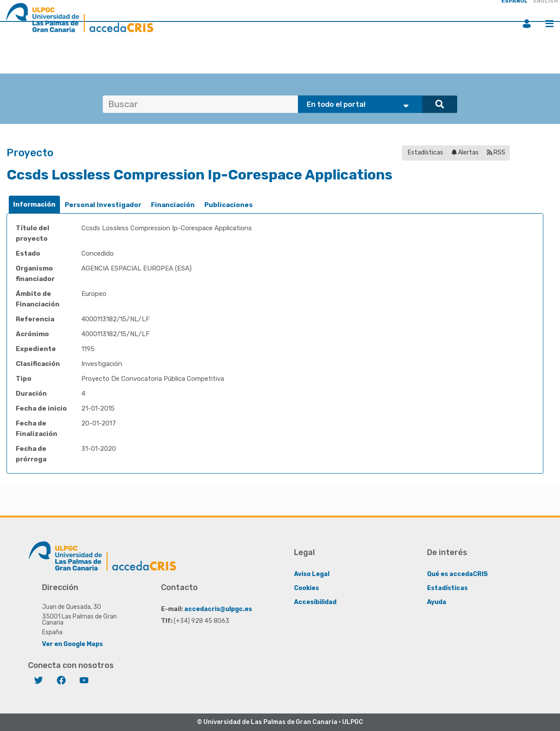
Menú (549, 24)
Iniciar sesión (527, 24)
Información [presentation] (34, 204)
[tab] (34, 205)
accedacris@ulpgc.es (218, 609)
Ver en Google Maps (72, 644)
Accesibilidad (315, 602)
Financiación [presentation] (173, 205)
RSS (496, 153)
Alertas (465, 153)
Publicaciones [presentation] (229, 205)
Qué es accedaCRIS (457, 574)
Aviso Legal (312, 574)
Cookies (306, 588)
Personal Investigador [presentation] (103, 205)
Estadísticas (425, 153)
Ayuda (437, 602)
